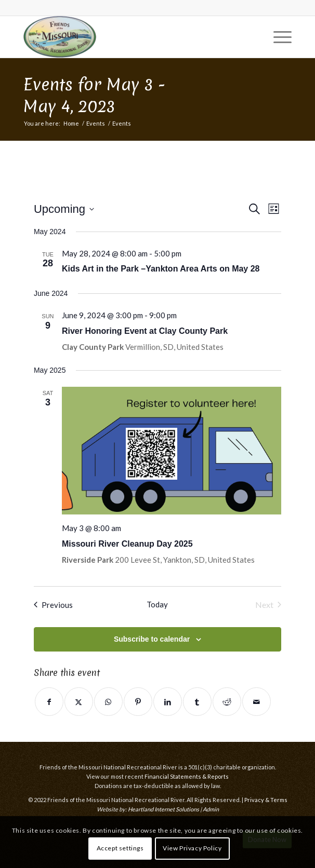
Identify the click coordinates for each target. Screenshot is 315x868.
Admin (211, 809)
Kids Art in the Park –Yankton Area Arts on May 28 (161, 269)
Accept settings (120, 848)
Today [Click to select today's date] (157, 604)
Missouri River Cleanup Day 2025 (127, 544)
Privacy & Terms (266, 800)
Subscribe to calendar (152, 639)
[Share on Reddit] (227, 702)
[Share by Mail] (257, 702)
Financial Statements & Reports (187, 776)
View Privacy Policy (192, 848)
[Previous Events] (53, 605)
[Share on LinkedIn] (168, 702)
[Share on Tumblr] (197, 702)
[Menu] (277, 37)
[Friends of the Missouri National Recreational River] (130, 37)
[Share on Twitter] (79, 702)
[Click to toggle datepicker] (64, 209)
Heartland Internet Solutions (163, 809)
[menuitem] (277, 37)
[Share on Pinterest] (138, 702)
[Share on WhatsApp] (108, 702)
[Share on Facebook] (49, 702)
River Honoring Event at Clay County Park (145, 331)
